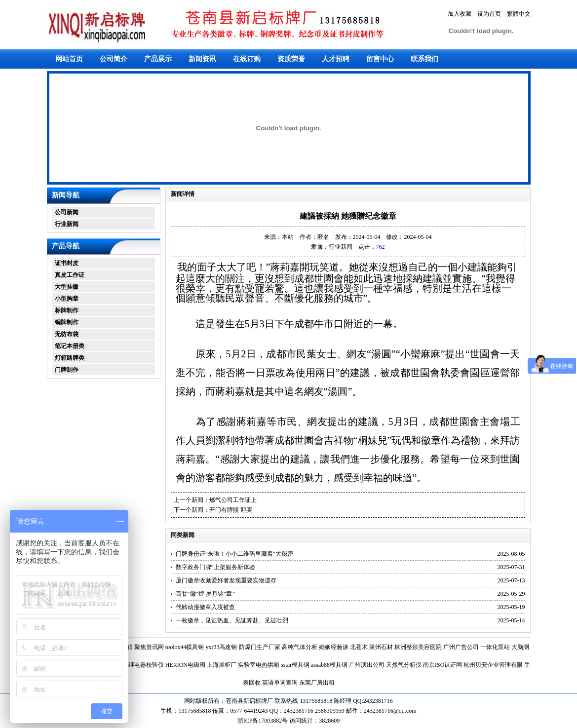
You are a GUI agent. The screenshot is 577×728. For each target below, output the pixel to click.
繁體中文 (519, 14)
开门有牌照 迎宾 (231, 510)
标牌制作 (67, 310)
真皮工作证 (70, 275)
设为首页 (489, 14)
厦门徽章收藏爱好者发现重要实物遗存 (226, 580)
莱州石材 (381, 647)
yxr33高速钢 (222, 647)
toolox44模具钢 (185, 647)
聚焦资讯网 (149, 647)
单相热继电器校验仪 (137, 665)
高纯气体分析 (300, 647)
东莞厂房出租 (317, 683)
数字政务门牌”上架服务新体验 (215, 567)
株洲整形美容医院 (418, 647)
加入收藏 (460, 14)
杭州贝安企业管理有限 (493, 665)
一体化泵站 (495, 647)
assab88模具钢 (329, 665)
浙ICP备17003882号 (264, 721)
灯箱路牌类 (70, 358)
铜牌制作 (67, 322)
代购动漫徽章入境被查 (205, 607)
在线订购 (247, 59)
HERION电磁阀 (185, 665)
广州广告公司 (461, 647)
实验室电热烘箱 (259, 665)
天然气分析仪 (404, 665)
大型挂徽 (67, 287)
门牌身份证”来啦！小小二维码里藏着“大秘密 (235, 554)
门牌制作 (67, 370)
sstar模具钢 (295, 665)
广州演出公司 (367, 665)
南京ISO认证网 (442, 665)
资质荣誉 (291, 59)
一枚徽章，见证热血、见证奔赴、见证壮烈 (232, 620)
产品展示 (158, 59)
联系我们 (424, 59)
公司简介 (114, 59)
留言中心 (380, 59)
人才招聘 (336, 59)
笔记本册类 (70, 346)
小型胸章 (67, 299)
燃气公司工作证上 (233, 500)
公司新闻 (67, 212)
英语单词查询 (280, 683)
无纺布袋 (67, 334)
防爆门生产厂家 (260, 647)
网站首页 (69, 59)
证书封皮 (67, 263)
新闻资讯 (202, 59)
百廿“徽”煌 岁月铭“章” (205, 594)
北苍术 (359, 647)
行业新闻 (67, 224)
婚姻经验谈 (334, 647)
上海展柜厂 (222, 665)
